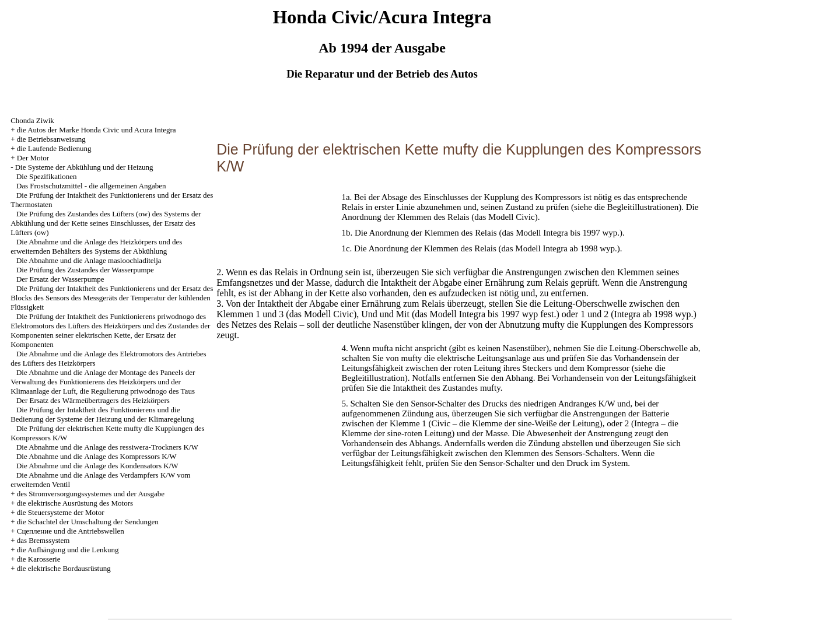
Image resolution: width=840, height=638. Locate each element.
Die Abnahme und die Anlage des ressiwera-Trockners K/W (107, 447)
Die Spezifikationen (47, 176)
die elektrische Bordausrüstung (64, 568)
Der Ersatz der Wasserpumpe (60, 279)
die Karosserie (39, 559)
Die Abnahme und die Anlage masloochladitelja (89, 260)
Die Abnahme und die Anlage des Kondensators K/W (97, 466)
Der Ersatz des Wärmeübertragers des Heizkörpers (93, 400)
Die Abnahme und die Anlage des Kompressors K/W (97, 456)
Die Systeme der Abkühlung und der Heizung (84, 167)
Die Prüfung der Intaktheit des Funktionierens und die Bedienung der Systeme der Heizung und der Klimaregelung (102, 414)
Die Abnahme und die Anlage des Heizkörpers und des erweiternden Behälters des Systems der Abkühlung (96, 246)
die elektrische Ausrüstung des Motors (75, 503)
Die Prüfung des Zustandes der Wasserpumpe (85, 270)
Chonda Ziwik (32, 120)
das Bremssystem (43, 540)
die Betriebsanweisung (51, 139)
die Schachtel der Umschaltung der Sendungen (88, 522)
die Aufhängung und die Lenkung (68, 550)
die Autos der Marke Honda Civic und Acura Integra (97, 130)
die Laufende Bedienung (54, 148)
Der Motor (33, 158)
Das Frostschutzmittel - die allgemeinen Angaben (91, 186)
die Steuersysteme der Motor (61, 512)
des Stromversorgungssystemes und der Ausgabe (91, 494)
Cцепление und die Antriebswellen (71, 531)
